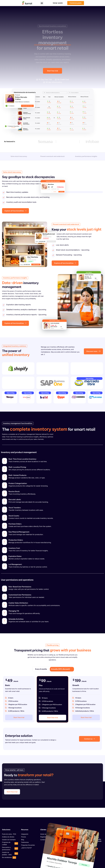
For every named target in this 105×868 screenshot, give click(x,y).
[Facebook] (81, 849)
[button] (42, 3)
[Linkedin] (81, 854)
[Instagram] (86, 849)
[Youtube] (97, 849)
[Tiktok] (91, 849)
